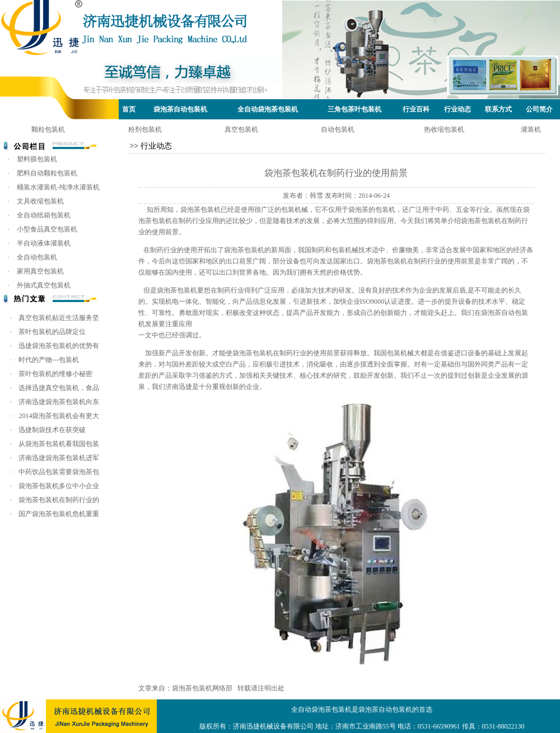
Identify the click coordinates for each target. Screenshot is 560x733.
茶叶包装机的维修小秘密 (55, 374)
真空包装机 (241, 129)
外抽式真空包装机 (44, 285)
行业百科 (416, 109)
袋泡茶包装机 (200, 210)
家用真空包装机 (40, 271)
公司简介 (539, 109)
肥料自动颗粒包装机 (47, 173)
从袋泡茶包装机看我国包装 (59, 444)
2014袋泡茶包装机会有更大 (59, 416)
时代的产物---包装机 (49, 360)
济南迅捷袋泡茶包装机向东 (59, 402)
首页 (129, 109)
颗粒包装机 (48, 129)
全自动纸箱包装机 (44, 215)
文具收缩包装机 (40, 201)
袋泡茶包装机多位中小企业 (59, 486)
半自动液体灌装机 (44, 243)
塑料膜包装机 (37, 159)
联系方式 (498, 109)
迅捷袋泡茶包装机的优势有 (59, 346)
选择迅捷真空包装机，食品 (59, 388)
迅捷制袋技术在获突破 (52, 430)
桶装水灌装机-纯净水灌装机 (58, 187)
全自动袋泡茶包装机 (268, 109)
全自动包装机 (37, 257)
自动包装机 (338, 129)
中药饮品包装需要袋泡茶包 (59, 472)
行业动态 (458, 109)
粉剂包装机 (145, 129)
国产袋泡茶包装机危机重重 (59, 514)
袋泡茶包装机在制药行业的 (59, 500)
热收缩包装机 (444, 129)
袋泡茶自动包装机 (180, 109)
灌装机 (531, 129)
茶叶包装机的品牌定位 (52, 332)
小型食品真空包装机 (47, 229)
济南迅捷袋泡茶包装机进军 (59, 458)
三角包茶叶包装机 (354, 109)
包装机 (187, 290)
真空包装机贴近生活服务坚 (59, 318)
